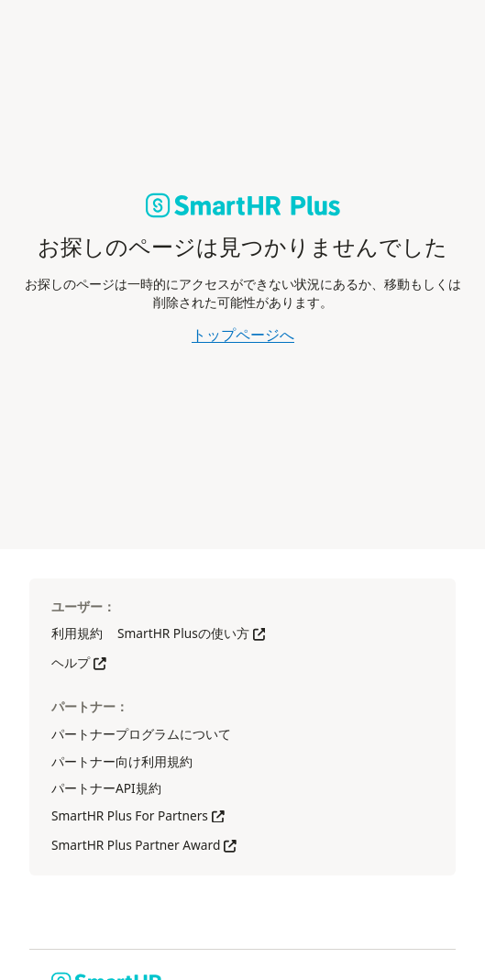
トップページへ (243, 335)
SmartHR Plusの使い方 (191, 633)
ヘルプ (79, 662)
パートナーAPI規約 (106, 788)
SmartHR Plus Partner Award (144, 845)
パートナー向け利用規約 (122, 761)
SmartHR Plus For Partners (138, 815)
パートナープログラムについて (141, 734)
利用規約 (77, 633)
